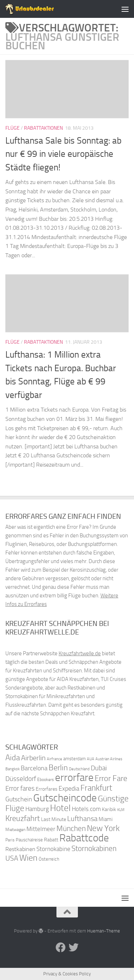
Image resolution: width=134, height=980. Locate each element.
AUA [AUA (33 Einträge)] (91, 759)
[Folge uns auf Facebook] (61, 947)
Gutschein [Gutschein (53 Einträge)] (19, 799)
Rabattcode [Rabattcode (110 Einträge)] (84, 838)
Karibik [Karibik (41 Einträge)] (109, 809)
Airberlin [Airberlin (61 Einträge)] (33, 758)
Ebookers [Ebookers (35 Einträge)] (46, 779)
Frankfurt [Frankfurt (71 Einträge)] (96, 788)
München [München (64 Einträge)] (71, 828)
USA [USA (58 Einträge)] (12, 858)
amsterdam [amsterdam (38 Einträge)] (75, 759)
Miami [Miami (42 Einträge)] (106, 819)
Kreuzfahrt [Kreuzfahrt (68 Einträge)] (23, 818)
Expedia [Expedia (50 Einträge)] (69, 789)
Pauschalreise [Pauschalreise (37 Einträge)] (29, 840)
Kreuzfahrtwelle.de (80, 653)
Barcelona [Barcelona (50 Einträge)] (34, 768)
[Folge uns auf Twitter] (74, 947)
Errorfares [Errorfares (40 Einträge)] (47, 789)
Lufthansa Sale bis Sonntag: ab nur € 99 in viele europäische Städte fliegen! (63, 154)
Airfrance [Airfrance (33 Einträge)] (54, 759)
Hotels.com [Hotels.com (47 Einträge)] (86, 809)
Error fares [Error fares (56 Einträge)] (20, 788)
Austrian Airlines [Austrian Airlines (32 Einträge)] (109, 759)
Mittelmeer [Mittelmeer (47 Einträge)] (41, 829)
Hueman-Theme (104, 931)
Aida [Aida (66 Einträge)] (13, 758)
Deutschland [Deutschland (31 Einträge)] (79, 769)
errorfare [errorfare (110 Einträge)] (74, 778)
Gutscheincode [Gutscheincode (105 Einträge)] (65, 798)
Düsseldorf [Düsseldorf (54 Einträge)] (21, 779)
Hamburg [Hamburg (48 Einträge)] (37, 809)
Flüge (13, 128)
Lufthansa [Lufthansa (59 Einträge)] (82, 819)
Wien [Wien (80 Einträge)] (28, 858)
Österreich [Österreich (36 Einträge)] (49, 859)
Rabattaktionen (43, 128)
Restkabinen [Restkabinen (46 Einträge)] (20, 849)
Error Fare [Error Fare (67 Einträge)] (111, 778)
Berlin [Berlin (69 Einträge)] (58, 768)
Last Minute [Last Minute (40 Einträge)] (54, 819)
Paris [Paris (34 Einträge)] (10, 840)
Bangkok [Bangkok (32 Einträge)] (13, 769)
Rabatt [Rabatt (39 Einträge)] (51, 840)
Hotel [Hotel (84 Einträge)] (60, 808)
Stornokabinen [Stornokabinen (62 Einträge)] (94, 849)
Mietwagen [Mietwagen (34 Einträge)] (15, 830)
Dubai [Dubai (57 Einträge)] (99, 768)
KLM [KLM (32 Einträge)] (121, 810)
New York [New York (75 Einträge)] (103, 828)
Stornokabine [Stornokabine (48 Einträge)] (53, 849)
